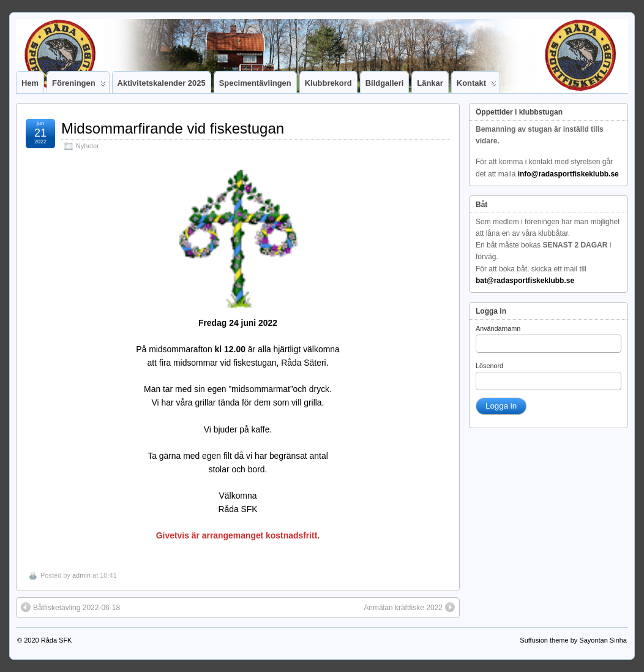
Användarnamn (498, 328)
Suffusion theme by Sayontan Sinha (573, 640)
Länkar (430, 83)
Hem (30, 83)
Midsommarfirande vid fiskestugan (173, 128)
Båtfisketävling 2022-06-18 (70, 607)
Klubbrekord (328, 83)
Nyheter (88, 146)
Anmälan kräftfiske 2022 (409, 607)
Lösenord (489, 366)
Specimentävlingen (255, 83)
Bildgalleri (385, 83)
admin (81, 575)
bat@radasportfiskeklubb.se (525, 281)
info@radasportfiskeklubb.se (568, 174)
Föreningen (79, 86)
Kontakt (477, 86)
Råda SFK (57, 640)
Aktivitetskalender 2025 (162, 83)
